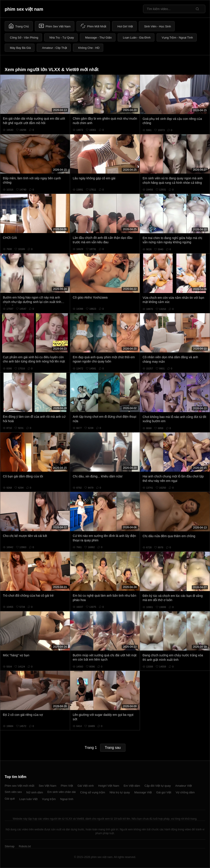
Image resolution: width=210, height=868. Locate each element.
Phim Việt (67, 786)
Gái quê (10, 799)
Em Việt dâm (132, 786)
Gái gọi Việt (164, 792)
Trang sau (113, 748)
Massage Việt (143, 792)
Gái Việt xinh (86, 786)
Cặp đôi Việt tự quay (158, 786)
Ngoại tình (67, 799)
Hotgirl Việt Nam (109, 786)
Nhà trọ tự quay (120, 792)
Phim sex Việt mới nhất (19, 786)
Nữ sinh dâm (35, 792)
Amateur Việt (184, 786)
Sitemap (10, 846)
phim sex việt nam (24, 9)
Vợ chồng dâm (185, 792)
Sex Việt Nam (47, 786)
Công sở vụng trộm (93, 792)
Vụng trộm (49, 799)
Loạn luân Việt (28, 799)
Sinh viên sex (13, 792)
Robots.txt (25, 846)
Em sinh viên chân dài (62, 792)
